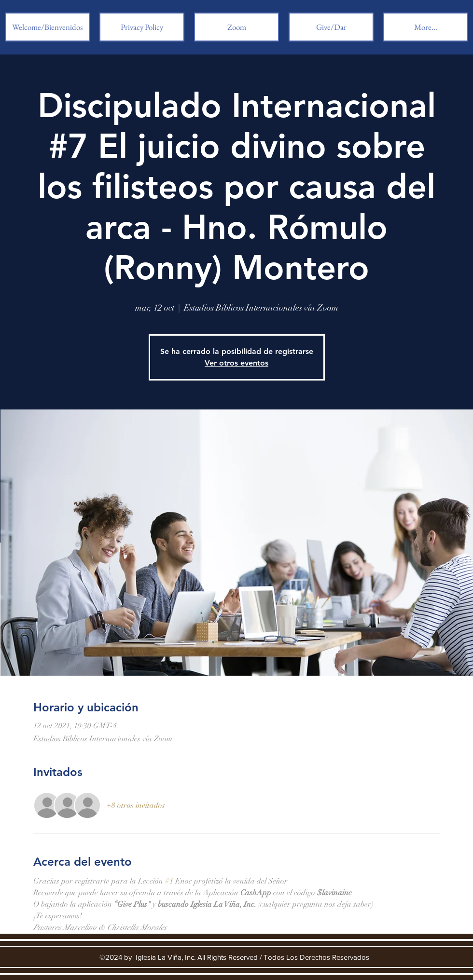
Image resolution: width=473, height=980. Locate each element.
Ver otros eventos (236, 363)
